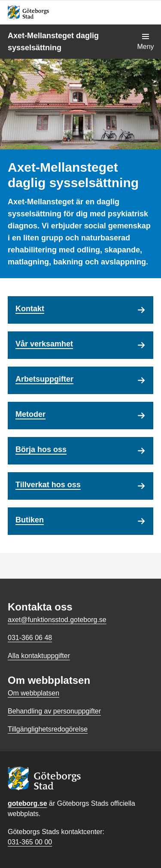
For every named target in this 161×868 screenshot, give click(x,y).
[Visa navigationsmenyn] (146, 42)
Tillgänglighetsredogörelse (48, 729)
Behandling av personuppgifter (54, 711)
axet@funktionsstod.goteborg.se (57, 620)
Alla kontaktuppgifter (39, 656)
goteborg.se (27, 803)
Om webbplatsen (33, 693)
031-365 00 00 (30, 842)
